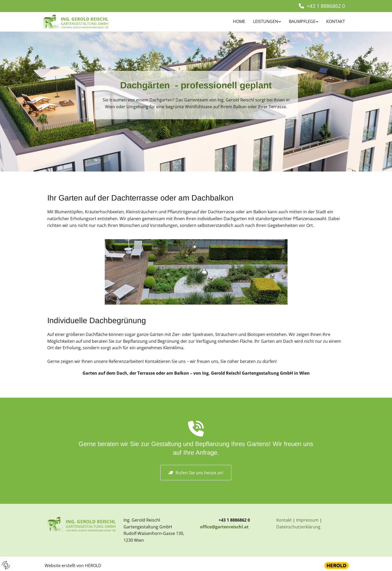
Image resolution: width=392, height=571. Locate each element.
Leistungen (266, 21)
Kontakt (336, 21)
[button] (196, 473)
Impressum (307, 520)
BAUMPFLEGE (302, 21)
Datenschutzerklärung (298, 527)
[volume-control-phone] (196, 430)
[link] (263, 22)
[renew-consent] (6, 565)
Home (239, 21)
